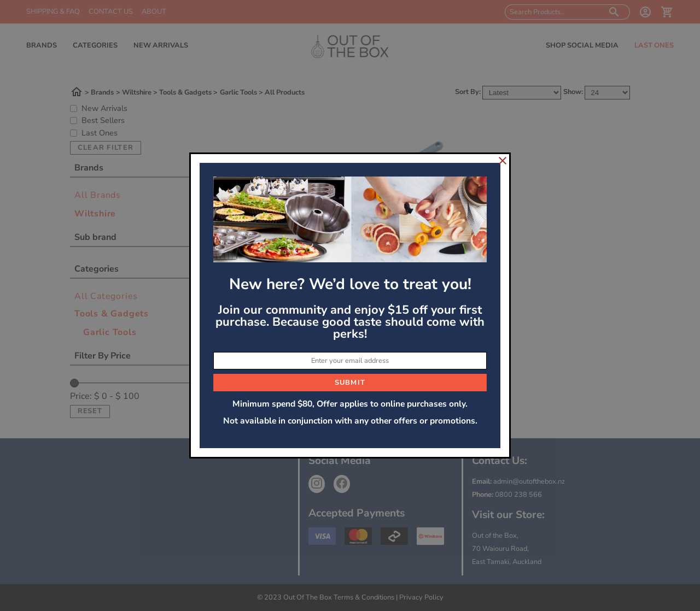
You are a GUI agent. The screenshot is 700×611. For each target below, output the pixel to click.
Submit (350, 383)
